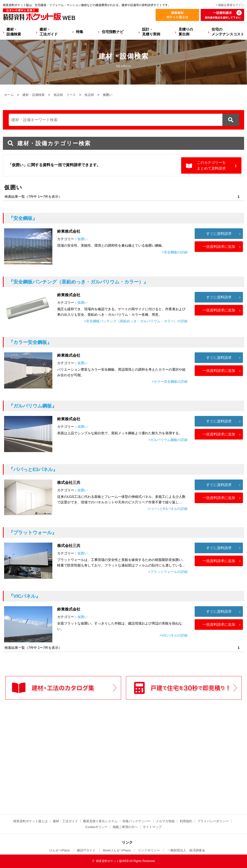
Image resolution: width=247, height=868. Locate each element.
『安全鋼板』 (23, 218)
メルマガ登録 (165, 821)
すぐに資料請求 (219, 233)
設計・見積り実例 (151, 32)
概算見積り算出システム (100, 821)
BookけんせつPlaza (117, 850)
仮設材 (89, 95)
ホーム (9, 95)
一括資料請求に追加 (219, 247)
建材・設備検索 (14, 32)
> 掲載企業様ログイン (230, 5)
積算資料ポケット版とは (31, 821)
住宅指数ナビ (113, 32)
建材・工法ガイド (49, 32)
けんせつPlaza (59, 850)
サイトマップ (152, 827)
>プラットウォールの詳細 (168, 572)
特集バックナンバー (137, 821)
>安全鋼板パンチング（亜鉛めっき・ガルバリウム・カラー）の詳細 (136, 321)
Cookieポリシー (96, 827)
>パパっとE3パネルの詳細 (168, 509)
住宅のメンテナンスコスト (228, 32)
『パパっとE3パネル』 (33, 469)
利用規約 (186, 821)
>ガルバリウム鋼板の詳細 (168, 440)
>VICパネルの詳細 (173, 635)
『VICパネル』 (24, 596)
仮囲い (82, 239)
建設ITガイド (86, 850)
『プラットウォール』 (33, 533)
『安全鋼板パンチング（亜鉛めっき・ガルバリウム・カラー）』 (78, 282)
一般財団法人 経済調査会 (186, 850)
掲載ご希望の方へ (125, 827)
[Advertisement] (81, 767)
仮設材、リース (65, 95)
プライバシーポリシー (213, 821)
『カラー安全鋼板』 (30, 342)
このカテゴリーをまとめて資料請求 (211, 165)
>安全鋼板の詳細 (175, 252)
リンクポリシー (149, 850)
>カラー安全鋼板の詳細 (170, 381)
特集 (80, 32)
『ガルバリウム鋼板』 (33, 406)
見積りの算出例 (186, 32)
